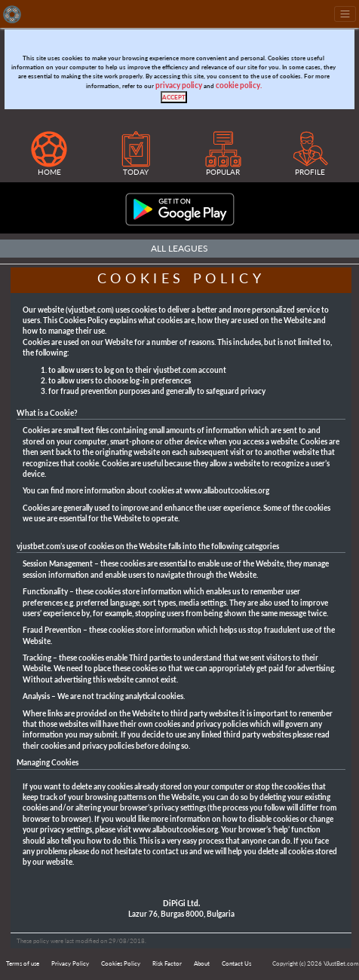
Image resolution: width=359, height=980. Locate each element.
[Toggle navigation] (345, 14)
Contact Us (236, 963)
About (202, 963)
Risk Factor (167, 963)
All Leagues (179, 248)
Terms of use (23, 963)
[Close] (174, 97)
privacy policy (179, 85)
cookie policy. (239, 85)
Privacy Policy (70, 963)
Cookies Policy (121, 963)
